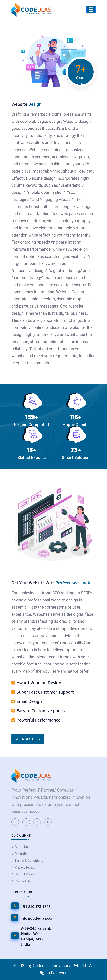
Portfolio (21, 854)
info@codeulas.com (38, 918)
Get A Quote (28, 739)
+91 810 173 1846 (36, 906)
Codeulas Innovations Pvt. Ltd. (60, 966)
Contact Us (23, 881)
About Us (21, 847)
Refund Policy (25, 874)
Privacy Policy (25, 867)
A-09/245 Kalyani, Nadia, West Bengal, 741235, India (36, 936)
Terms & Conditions (29, 861)
